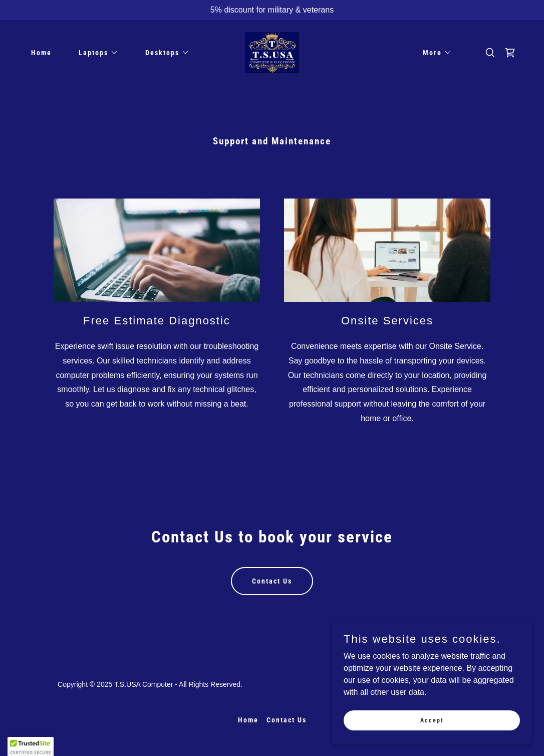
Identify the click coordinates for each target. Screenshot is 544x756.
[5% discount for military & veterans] (272, 10)
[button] (95, 53)
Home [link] (41, 53)
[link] (272, 52)
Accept (432, 720)
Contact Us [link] (287, 720)
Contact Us (272, 581)
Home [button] (248, 720)
